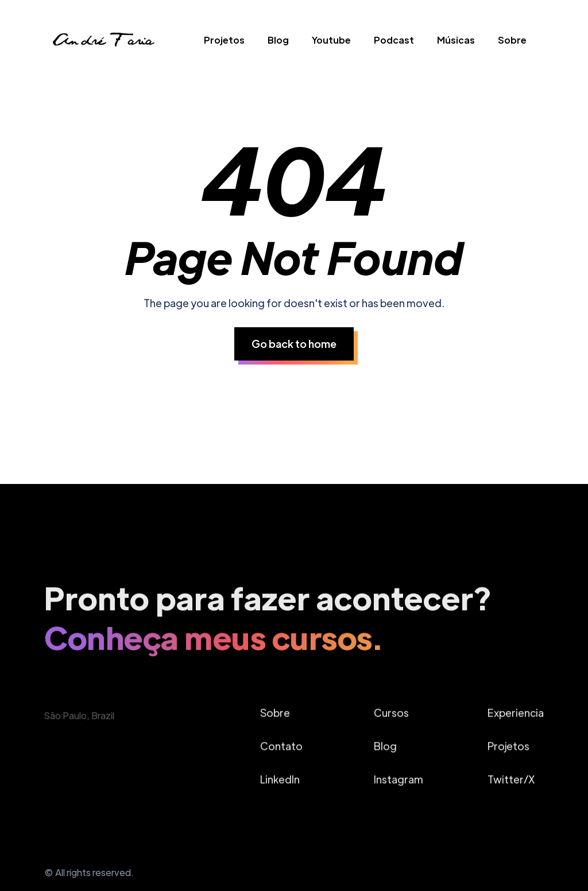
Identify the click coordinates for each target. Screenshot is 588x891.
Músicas (456, 40)
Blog (278, 40)
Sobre (512, 40)
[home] (102, 43)
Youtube (331, 40)
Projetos (224, 40)
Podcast (394, 40)
